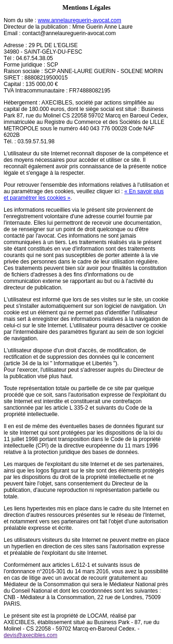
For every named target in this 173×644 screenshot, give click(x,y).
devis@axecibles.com (30, 635)
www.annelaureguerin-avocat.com (80, 20)
